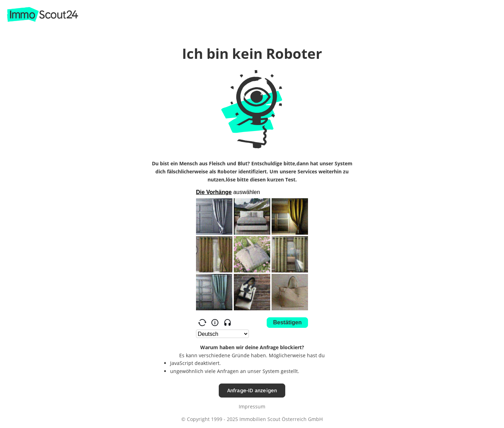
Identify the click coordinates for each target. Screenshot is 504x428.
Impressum (252, 406)
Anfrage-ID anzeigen (252, 390)
